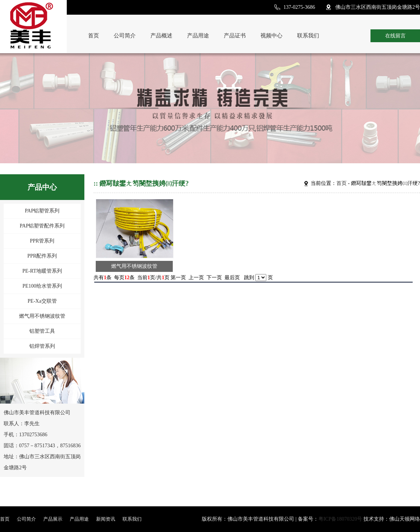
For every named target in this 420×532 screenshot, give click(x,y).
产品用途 (198, 36)
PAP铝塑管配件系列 (42, 226)
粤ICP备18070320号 (340, 519)
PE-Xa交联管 (42, 301)
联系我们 (308, 36)
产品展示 (53, 519)
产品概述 (161, 36)
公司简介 (125, 36)
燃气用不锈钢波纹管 (42, 316)
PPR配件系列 (42, 256)
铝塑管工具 (42, 331)
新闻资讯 (106, 519)
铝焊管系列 (42, 346)
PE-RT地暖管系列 (42, 271)
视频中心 (271, 36)
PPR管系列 (42, 241)
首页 (94, 36)
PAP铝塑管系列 (42, 211)
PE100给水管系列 (42, 286)
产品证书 (235, 36)
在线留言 (395, 36)
